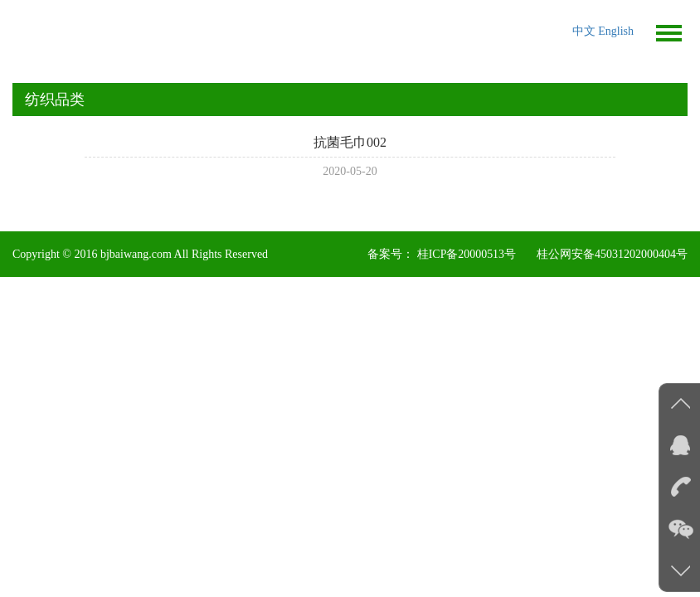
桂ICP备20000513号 (466, 254)
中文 (586, 31)
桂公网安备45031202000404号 (612, 254)
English (616, 31)
